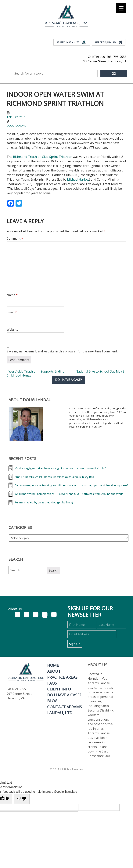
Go (114, 74)
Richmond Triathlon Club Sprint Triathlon (43, 157)
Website (12, 329)
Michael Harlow (78, 179)
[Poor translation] (22, 799)
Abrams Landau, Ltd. (72, 42)
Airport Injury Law (109, 42)
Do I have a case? (68, 380)
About (54, 671)
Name (12, 295)
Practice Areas (62, 677)
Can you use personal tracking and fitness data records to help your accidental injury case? (71, 485)
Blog (52, 701)
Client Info (59, 689)
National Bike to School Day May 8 (101, 371)
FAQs (52, 683)
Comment (15, 238)
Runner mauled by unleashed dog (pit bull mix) (44, 502)
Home (53, 665)
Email (12, 312)
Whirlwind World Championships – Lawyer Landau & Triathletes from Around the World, (69, 494)
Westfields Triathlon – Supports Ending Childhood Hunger (36, 373)
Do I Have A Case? (64, 695)
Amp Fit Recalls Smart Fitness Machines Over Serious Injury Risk (54, 477)
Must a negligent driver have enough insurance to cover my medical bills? (60, 468)
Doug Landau (16, 126)
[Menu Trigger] (121, 8)
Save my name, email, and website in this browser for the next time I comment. (62, 351)
